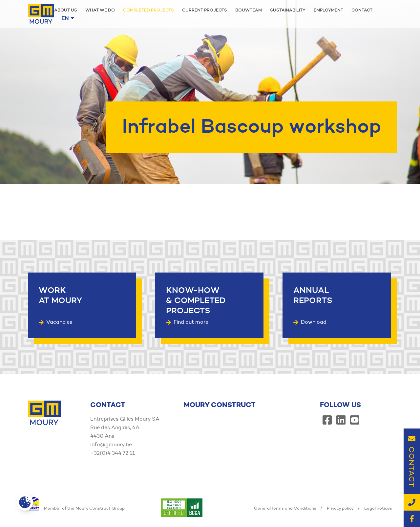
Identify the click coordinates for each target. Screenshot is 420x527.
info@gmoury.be (111, 444)
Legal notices (378, 508)
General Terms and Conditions (285, 508)
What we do (100, 10)
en (68, 18)
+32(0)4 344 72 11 (113, 453)
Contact (362, 10)
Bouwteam (249, 10)
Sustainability (288, 10)
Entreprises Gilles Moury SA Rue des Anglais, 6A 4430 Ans (125, 427)
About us (66, 10)
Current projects (205, 10)
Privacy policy (340, 508)
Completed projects (148, 10)
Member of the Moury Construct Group (76, 508)
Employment (328, 10)
